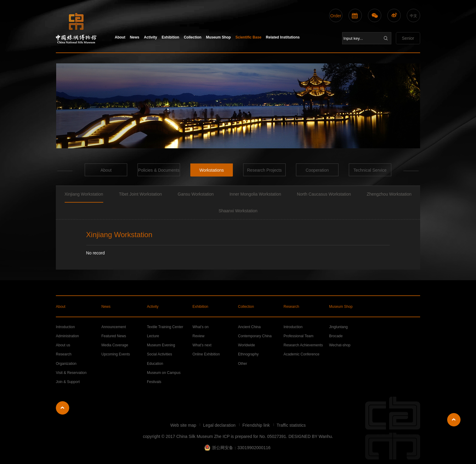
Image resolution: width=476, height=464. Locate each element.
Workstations (212, 170)
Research (291, 307)
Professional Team (299, 336)
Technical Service (370, 170)
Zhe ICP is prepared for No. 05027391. (251, 436)
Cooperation (317, 170)
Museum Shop (218, 37)
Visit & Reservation (71, 373)
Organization (66, 364)
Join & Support (68, 382)
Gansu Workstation (196, 194)
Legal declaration (220, 425)
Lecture (153, 336)
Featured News (114, 336)
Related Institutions (283, 37)
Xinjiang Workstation (84, 194)
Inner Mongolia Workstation (255, 194)
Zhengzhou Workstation (389, 194)
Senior (408, 38)
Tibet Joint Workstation (141, 194)
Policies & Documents (159, 170)
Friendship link (257, 425)
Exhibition (170, 37)
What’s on (201, 327)
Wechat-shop (340, 345)
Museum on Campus (164, 373)
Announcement (114, 327)
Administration (67, 336)
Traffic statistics (291, 425)
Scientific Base (248, 37)
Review (198, 336)
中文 (413, 16)
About (120, 37)
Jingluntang (338, 327)
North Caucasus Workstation (324, 194)
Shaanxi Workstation (238, 211)
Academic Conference (301, 354)
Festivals (154, 382)
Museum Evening (161, 345)
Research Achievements (303, 345)
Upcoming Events (116, 354)
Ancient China (249, 327)
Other (243, 364)
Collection (192, 37)
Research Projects (264, 170)
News (135, 37)
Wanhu (325, 436)
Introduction (65, 327)
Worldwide (246, 345)
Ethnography (248, 354)
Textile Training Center (165, 327)
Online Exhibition (206, 354)
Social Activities (160, 354)
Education (155, 364)
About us (63, 345)
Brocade (336, 336)
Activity (150, 37)
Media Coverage (115, 345)
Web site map (184, 425)
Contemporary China (255, 336)
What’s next (202, 345)
